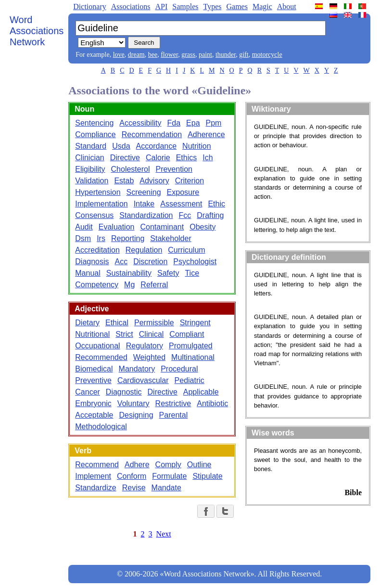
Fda (174, 123)
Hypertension (98, 192)
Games (237, 6)
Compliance (95, 134)
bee (153, 55)
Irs (101, 238)
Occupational (97, 346)
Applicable (201, 392)
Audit (84, 227)
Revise (134, 488)
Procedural (179, 369)
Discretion (150, 262)
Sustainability (129, 273)
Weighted (149, 357)
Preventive (93, 380)
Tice (192, 273)
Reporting (128, 238)
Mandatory (137, 369)
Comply (168, 465)
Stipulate (207, 476)
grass (188, 55)
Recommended (101, 357)
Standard (91, 146)
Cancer (88, 392)
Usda (121, 146)
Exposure (183, 192)
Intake (144, 204)
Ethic (216, 204)
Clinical (152, 334)
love (119, 55)
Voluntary (133, 403)
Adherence (206, 134)
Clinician (89, 158)
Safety (168, 273)
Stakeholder (171, 238)
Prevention (174, 169)
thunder (226, 55)
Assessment (181, 204)
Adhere (137, 465)
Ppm (214, 123)
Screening (144, 192)
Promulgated (191, 346)
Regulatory (145, 346)
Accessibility (140, 123)
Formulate (169, 476)
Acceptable (94, 415)
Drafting (210, 215)
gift (244, 55)
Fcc (185, 215)
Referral (154, 285)
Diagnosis (92, 262)
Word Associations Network (37, 31)
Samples (185, 6)
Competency (97, 285)
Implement (93, 476)
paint (205, 55)
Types (212, 6)
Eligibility (90, 169)
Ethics (187, 158)
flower (169, 55)
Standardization (146, 215)
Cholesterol (131, 169)
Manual (88, 273)
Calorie (158, 158)
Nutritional (92, 334)
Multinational (193, 357)
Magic (262, 6)
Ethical (117, 323)
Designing (136, 415)
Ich (208, 158)
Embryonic (93, 403)
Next (164, 534)
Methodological (101, 427)
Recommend (97, 465)
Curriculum (186, 250)
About (287, 6)
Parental (174, 415)
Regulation (144, 250)
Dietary (87, 323)
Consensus (94, 215)
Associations (131, 6)
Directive (125, 158)
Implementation (101, 204)
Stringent (195, 323)
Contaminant (162, 227)
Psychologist (195, 262)
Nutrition (197, 146)
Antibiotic (212, 403)
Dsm (83, 238)
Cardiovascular (143, 380)
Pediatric (190, 380)
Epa (193, 123)
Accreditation (97, 250)
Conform (132, 476)
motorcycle (267, 55)
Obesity (203, 227)
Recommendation (152, 134)
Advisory (154, 181)
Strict (124, 334)
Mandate (166, 488)
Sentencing (94, 123)
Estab (124, 181)
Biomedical (94, 369)
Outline (199, 465)
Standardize (95, 488)
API (161, 6)
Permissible (154, 323)
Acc (121, 262)
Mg (129, 285)
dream (136, 55)
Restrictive (173, 403)
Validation (92, 181)
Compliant (187, 334)
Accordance (157, 146)
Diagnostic (124, 392)
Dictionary (89, 6)
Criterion (190, 181)
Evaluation (117, 227)
